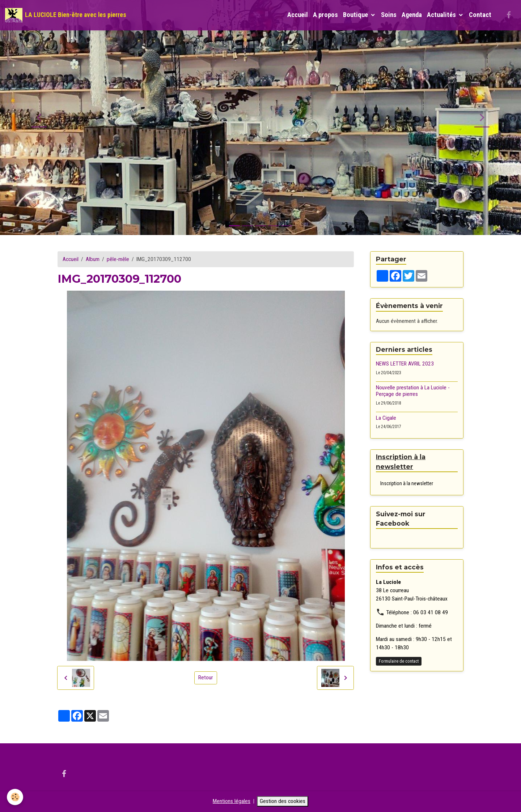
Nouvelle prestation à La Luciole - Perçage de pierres (413, 391)
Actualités (442, 15)
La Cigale (386, 418)
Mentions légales (232, 801)
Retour (206, 678)
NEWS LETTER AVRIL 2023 (405, 364)
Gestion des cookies (283, 801)
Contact (480, 15)
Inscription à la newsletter (407, 483)
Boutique (356, 15)
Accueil (298, 15)
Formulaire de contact (399, 661)
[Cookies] (15, 797)
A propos (325, 15)
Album (93, 259)
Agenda (412, 15)
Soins (389, 15)
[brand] (66, 15)
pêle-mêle (118, 259)
